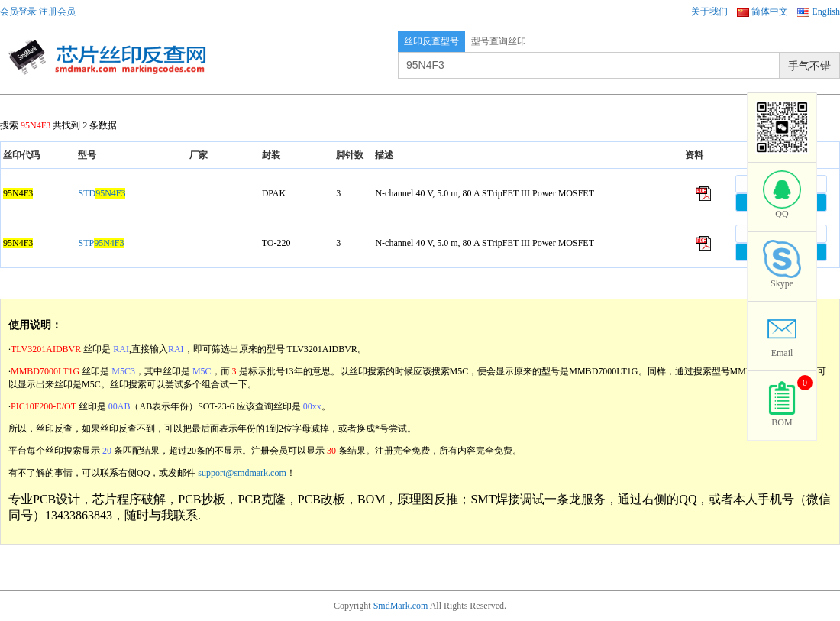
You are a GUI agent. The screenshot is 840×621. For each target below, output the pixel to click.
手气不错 (809, 66)
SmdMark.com (401, 606)
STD (102, 193)
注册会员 (57, 11)
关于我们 (709, 11)
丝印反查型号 (431, 41)
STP (101, 243)
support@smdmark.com (242, 473)
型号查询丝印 (499, 41)
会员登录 (18, 11)
